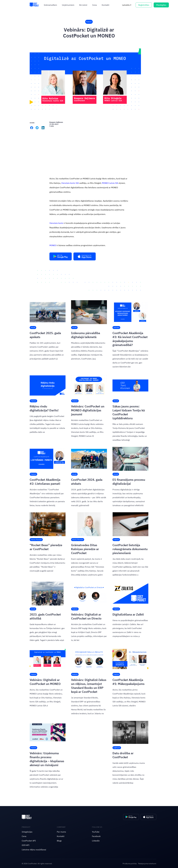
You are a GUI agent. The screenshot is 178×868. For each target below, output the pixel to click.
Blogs (59, 841)
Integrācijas (27, 832)
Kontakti (106, 5)
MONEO (53, 245)
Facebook (96, 836)
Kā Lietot (83, 5)
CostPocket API (29, 841)
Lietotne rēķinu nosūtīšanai (34, 850)
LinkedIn (96, 841)
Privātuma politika (130, 864)
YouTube (96, 832)
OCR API (26, 845)
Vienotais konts (56, 223)
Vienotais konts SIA (70, 183)
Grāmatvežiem (50, 5)
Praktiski (89, 22)
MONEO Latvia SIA (110, 183)
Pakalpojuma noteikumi (147, 864)
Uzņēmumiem (68, 5)
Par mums (61, 832)
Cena (95, 5)
